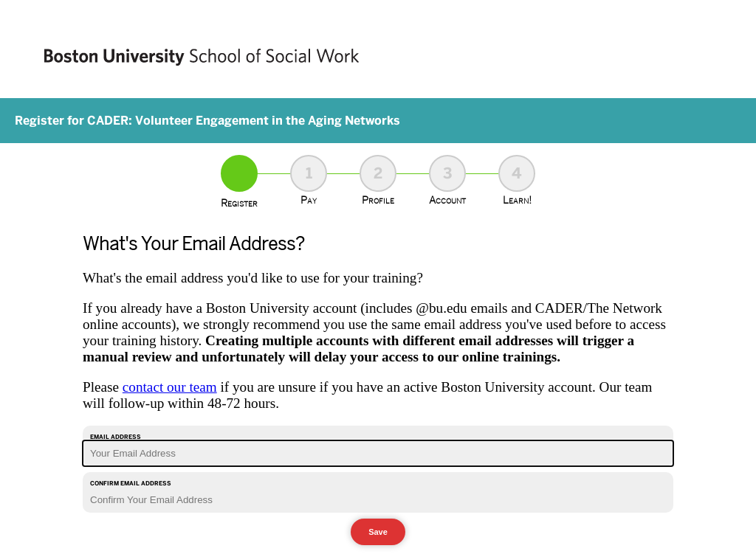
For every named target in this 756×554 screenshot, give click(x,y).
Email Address (116, 437)
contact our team (170, 387)
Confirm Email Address (131, 483)
